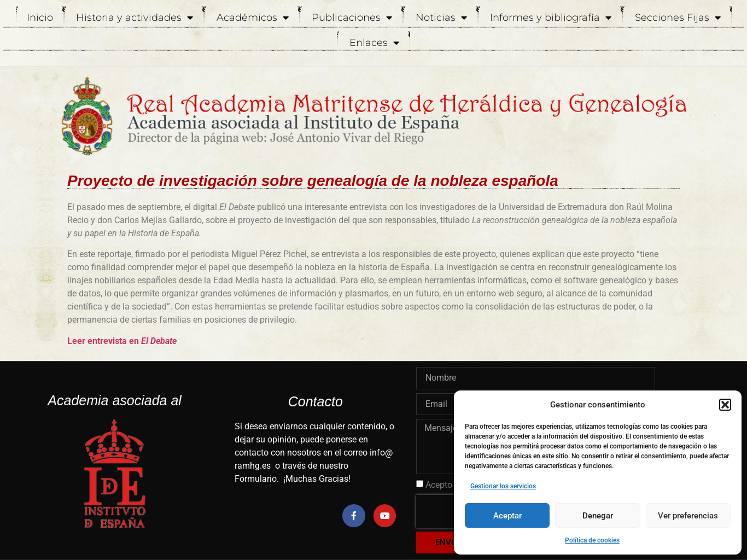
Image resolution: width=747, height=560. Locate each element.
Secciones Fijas (678, 17)
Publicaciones (352, 17)
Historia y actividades (135, 17)
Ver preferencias (688, 516)
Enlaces (374, 43)
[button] (725, 405)
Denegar (598, 516)
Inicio (40, 17)
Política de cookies (592, 540)
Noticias (441, 17)
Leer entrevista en (122, 341)
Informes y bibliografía (551, 17)
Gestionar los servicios (503, 486)
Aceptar (507, 516)
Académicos (253, 17)
